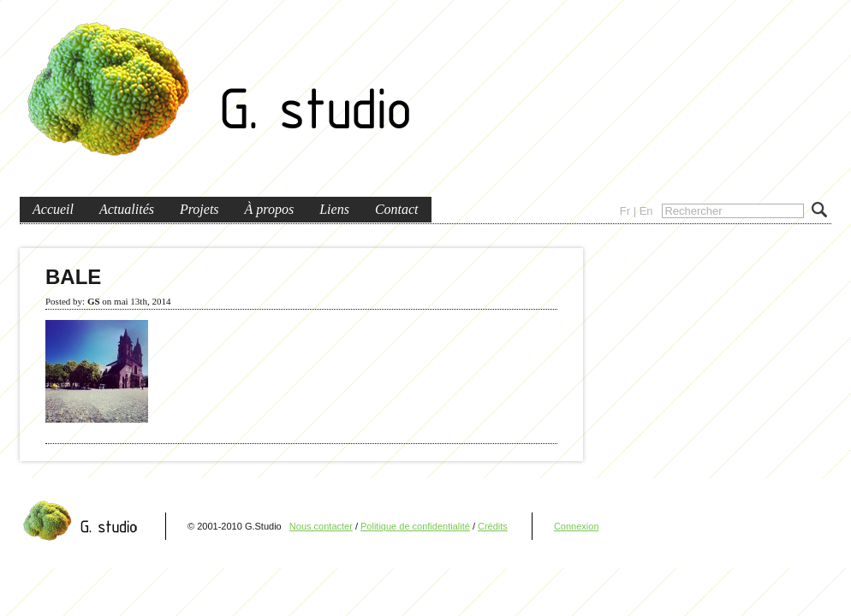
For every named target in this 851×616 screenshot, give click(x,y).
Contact (397, 209)
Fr (625, 211)
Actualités (127, 209)
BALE (73, 277)
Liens (334, 209)
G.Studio (221, 92)
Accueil (53, 209)
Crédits (493, 526)
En (646, 211)
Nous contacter (321, 526)
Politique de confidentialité (415, 526)
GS (94, 301)
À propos (270, 209)
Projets (199, 209)
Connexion (577, 526)
